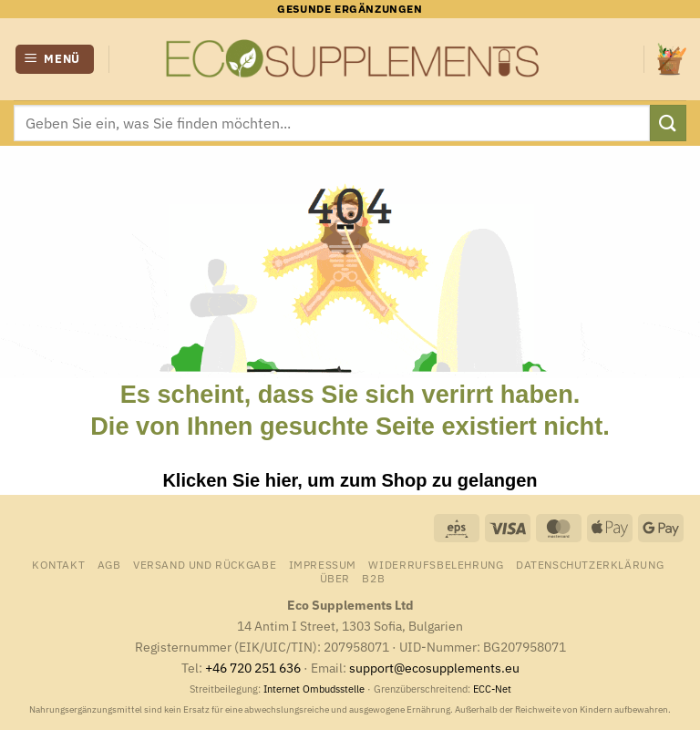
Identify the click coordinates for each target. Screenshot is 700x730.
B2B (373, 578)
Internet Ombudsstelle (314, 689)
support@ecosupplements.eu (434, 668)
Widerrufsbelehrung (436, 564)
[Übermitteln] (668, 123)
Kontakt (58, 564)
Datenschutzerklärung (590, 564)
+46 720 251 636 (253, 668)
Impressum (323, 564)
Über (335, 578)
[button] (55, 60)
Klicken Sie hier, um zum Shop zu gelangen (350, 480)
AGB (109, 564)
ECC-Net (492, 689)
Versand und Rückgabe (205, 564)
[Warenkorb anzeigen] (672, 59)
